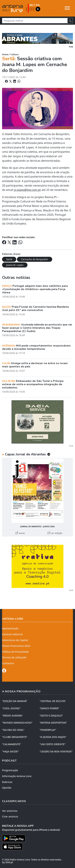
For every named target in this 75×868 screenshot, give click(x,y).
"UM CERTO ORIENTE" (53, 744)
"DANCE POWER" (50, 708)
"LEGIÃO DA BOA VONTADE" (56, 751)
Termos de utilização (14, 657)
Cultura (15, 54)
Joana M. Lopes (15, 265)
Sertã (9, 259)
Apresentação (10, 628)
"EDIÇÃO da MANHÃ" (15, 701)
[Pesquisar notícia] (35, 21)
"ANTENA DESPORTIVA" (53, 723)
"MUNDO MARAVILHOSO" (17, 723)
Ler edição (55, 533)
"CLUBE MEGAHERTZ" (15, 737)
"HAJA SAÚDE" (10, 751)
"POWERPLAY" (48, 730)
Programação (10, 770)
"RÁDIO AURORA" (12, 716)
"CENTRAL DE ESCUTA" (53, 701)
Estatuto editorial (12, 634)
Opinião (7, 788)
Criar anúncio (10, 816)
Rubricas (7, 782)
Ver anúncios (10, 811)
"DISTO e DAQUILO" (51, 716)
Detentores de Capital (15, 640)
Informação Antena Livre (17, 776)
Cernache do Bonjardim (34, 259)
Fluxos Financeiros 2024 (16, 646)
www (20, 533)
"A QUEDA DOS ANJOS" (53, 737)
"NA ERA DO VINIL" (13, 730)
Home (5, 54)
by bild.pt (8, 862)
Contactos (8, 663)
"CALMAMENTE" (12, 744)
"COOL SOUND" (11, 708)
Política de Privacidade (15, 652)
